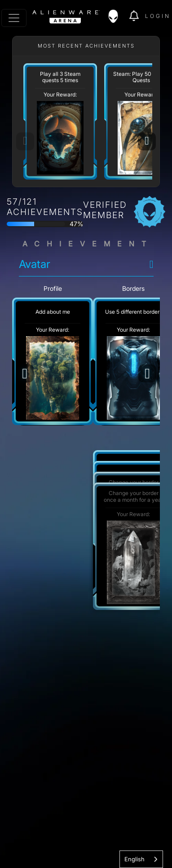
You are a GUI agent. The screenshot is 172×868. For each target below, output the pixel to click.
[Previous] (25, 373)
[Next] (147, 141)
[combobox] (141, 859)
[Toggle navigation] (14, 18)
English (135, 859)
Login (158, 16)
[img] (118, 16)
